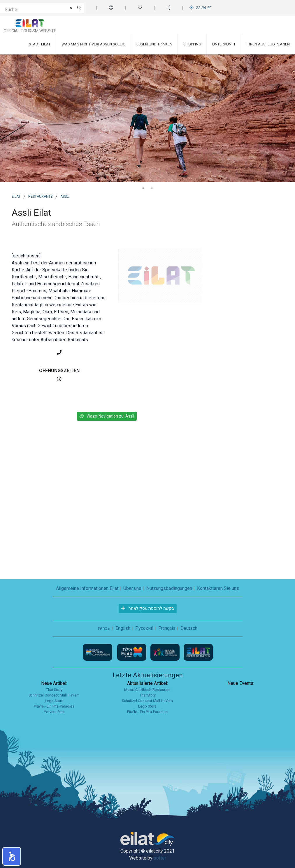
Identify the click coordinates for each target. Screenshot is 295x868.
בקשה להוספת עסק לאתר (148, 608)
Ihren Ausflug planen (268, 44)
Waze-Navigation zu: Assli (107, 416)
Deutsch (189, 628)
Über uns (132, 588)
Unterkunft (224, 44)
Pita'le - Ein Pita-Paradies (54, 706)
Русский (144, 628)
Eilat (16, 196)
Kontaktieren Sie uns (218, 588)
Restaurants (40, 196)
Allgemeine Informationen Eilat (87, 588)
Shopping (192, 44)
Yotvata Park (54, 712)
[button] (12, 856)
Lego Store (54, 701)
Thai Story (54, 690)
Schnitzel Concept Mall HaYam (54, 695)
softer (160, 858)
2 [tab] (152, 188)
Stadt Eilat (40, 44)
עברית (104, 628)
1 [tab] (143, 188)
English (123, 628)
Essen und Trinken (154, 44)
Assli (65, 196)
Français (167, 628)
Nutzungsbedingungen (169, 588)
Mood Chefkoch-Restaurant (147, 690)
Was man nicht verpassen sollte (93, 44)
